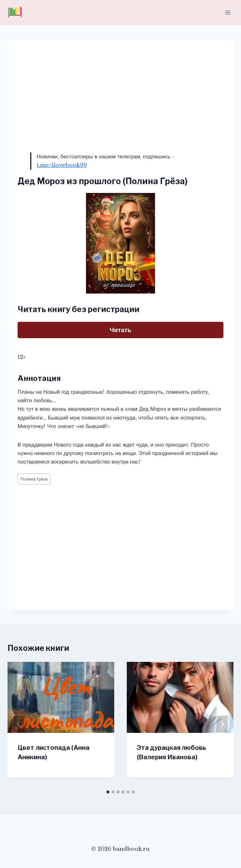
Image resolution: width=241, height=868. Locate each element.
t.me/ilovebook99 (62, 165)
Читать (120, 330)
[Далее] (222, 724)
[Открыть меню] (228, 12)
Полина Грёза (34, 479)
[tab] (108, 792)
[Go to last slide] (19, 724)
